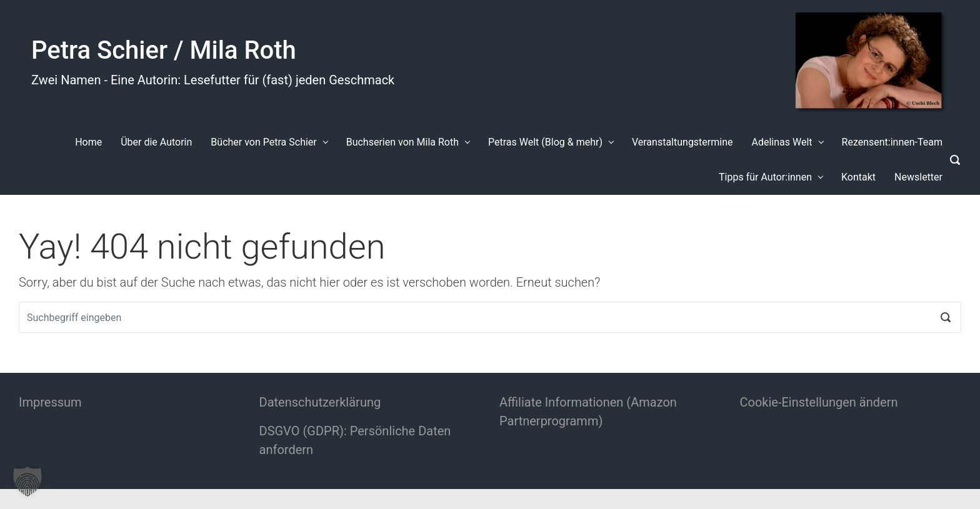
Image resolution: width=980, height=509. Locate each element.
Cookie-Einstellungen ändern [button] (819, 402)
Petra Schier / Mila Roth (164, 50)
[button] (27, 482)
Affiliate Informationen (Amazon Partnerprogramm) (588, 412)
